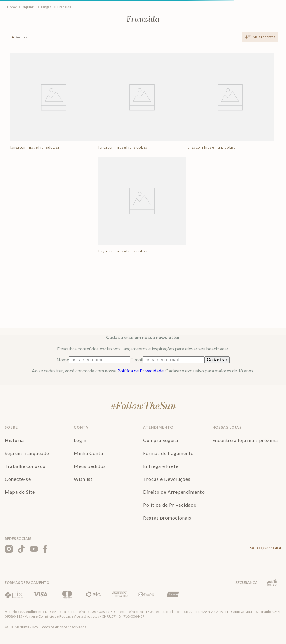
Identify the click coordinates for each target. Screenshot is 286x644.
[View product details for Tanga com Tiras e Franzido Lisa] (54, 104)
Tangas (46, 7)
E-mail (167, 359)
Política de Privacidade (141, 371)
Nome (93, 359)
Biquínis (28, 7)
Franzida (64, 7)
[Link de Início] (12, 7)
